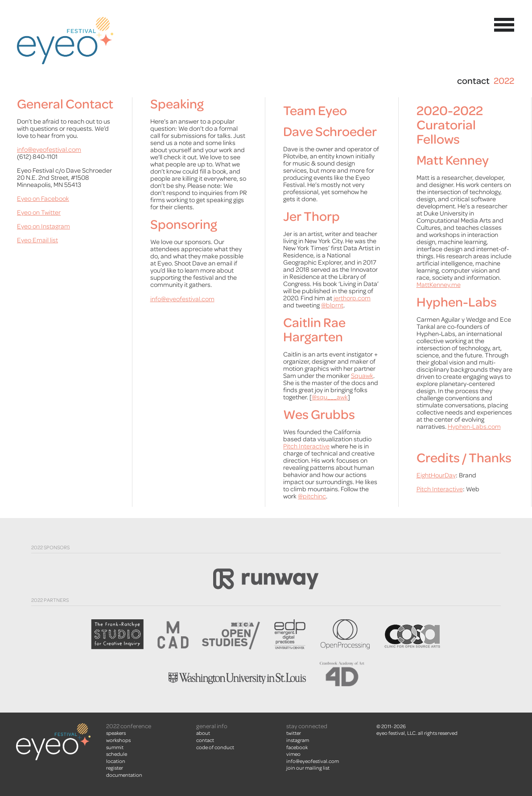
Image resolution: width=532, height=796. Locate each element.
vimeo (293, 754)
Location (116, 761)
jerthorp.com (352, 298)
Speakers (116, 733)
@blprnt (332, 305)
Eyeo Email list (37, 240)
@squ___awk (330, 397)
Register (115, 768)
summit (115, 747)
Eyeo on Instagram (43, 226)
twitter (294, 733)
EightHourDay (436, 475)
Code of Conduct (215, 747)
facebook (297, 747)
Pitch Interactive (306, 446)
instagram (298, 740)
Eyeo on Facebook (43, 199)
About (203, 733)
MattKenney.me (439, 285)
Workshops (118, 740)
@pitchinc (312, 496)
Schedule (117, 754)
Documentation (124, 775)
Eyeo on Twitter (39, 213)
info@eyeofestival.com (49, 150)
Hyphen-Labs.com (474, 427)
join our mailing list (308, 768)
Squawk (362, 376)
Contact (205, 740)
